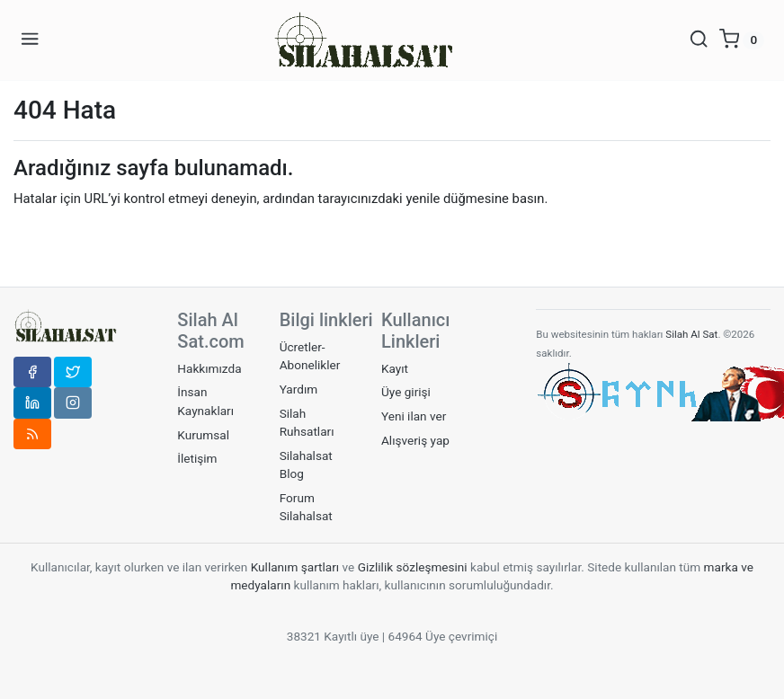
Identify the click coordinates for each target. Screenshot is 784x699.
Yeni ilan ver (414, 416)
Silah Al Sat (690, 334)
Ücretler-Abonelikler (310, 356)
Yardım (299, 389)
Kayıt (395, 368)
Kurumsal (203, 435)
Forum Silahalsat (306, 507)
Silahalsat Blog (306, 465)
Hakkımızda (209, 368)
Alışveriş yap (415, 440)
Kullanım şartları (297, 567)
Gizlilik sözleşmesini (413, 567)
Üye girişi (406, 392)
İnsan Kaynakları (205, 401)
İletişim (197, 458)
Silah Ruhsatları (307, 422)
